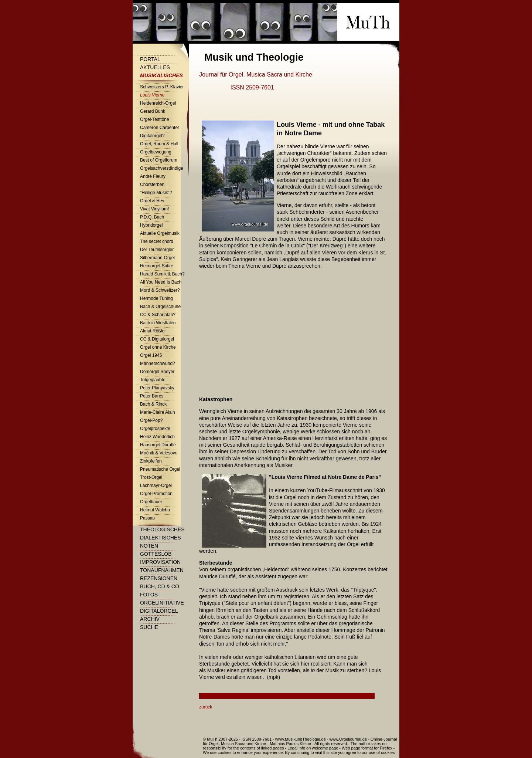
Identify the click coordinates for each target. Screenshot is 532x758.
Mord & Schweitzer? (160, 290)
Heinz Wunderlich (157, 437)
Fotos (149, 595)
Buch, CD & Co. (160, 586)
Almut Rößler (153, 331)
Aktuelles (155, 67)
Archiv (150, 619)
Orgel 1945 (151, 355)
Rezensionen (159, 578)
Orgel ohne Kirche (158, 347)
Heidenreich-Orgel (158, 103)
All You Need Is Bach (161, 282)
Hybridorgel (151, 225)
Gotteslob (156, 554)
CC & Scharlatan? (158, 315)
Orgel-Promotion (156, 494)
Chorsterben (152, 185)
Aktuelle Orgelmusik (160, 233)
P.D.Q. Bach (152, 217)
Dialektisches (160, 538)
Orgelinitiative (162, 603)
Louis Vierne (152, 95)
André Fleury (153, 176)
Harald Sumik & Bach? (162, 274)
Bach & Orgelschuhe (160, 307)
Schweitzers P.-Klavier (162, 87)
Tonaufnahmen (162, 570)
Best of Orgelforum (159, 160)
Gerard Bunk (153, 111)
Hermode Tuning (156, 298)
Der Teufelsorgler (157, 250)
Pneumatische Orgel (160, 469)
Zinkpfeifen (151, 461)
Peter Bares (152, 396)
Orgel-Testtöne (155, 119)
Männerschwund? (158, 363)
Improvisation (160, 562)
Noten (149, 546)
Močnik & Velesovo (159, 453)
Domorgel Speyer (157, 372)
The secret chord (157, 241)
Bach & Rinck (153, 404)
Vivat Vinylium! (154, 209)
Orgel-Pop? (151, 420)
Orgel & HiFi (152, 201)
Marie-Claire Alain (158, 412)
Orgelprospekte (155, 429)
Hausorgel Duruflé (158, 445)
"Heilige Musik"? (156, 193)
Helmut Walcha (155, 510)
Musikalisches (161, 75)
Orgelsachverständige (162, 168)
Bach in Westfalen (158, 323)
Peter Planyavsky (157, 388)
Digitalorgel (159, 611)
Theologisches (162, 529)
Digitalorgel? (152, 136)
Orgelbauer (151, 502)
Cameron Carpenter (160, 128)
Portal (150, 59)
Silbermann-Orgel (157, 258)
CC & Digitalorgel (157, 339)
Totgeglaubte (153, 380)
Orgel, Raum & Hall (159, 144)
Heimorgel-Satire (157, 266)
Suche (149, 627)
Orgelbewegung (156, 152)
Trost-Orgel (151, 477)
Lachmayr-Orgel (156, 485)
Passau (147, 518)
